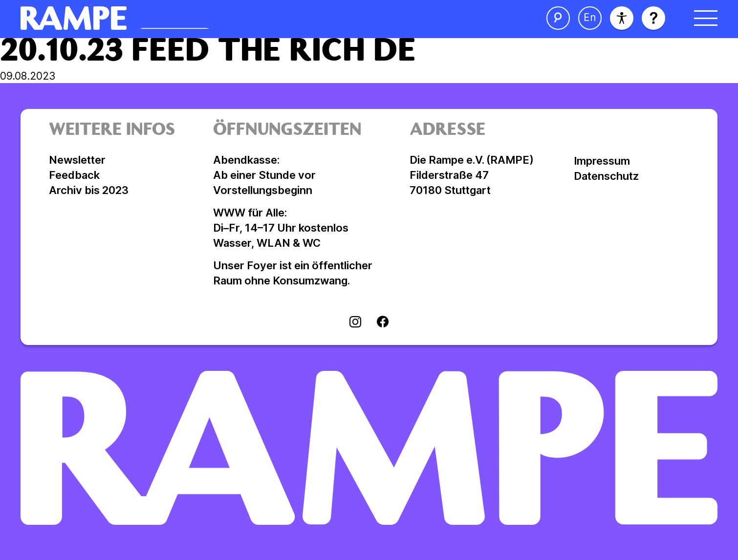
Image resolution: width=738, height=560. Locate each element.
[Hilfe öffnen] (653, 18)
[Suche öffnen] (558, 18)
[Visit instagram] (355, 323)
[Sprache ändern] (590, 18)
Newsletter (77, 160)
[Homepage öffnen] (177, 18)
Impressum (602, 161)
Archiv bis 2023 (89, 190)
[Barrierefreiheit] (622, 18)
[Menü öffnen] (706, 18)
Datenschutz (606, 176)
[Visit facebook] (383, 323)
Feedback (74, 175)
